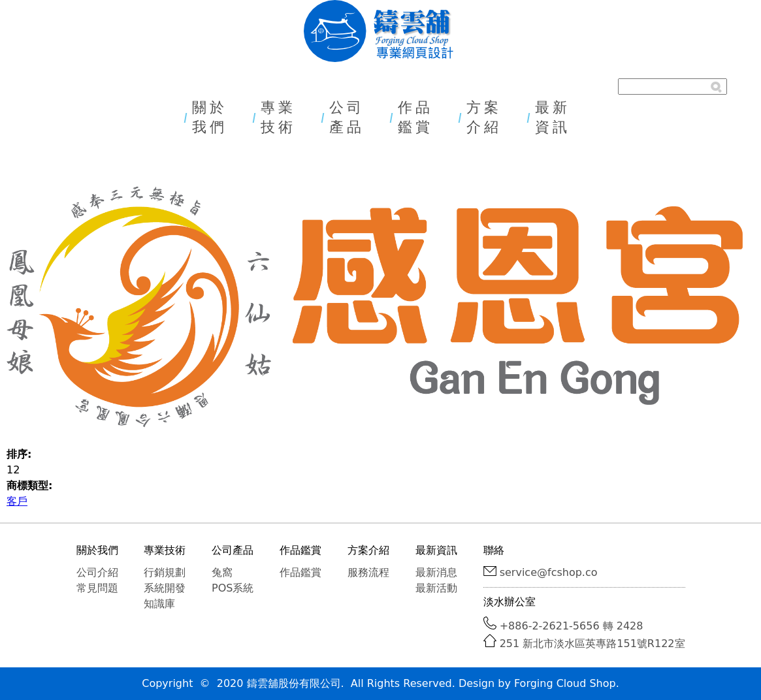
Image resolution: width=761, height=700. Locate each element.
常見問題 (97, 588)
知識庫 (159, 604)
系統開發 (165, 588)
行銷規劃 (165, 572)
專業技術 (278, 117)
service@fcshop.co (549, 572)
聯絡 (494, 550)
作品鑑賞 (415, 117)
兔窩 (222, 572)
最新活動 (436, 588)
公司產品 (347, 117)
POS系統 (233, 588)
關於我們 (210, 117)
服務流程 (368, 572)
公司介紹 (97, 572)
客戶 (17, 501)
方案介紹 (484, 117)
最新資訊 (553, 117)
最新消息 (436, 572)
